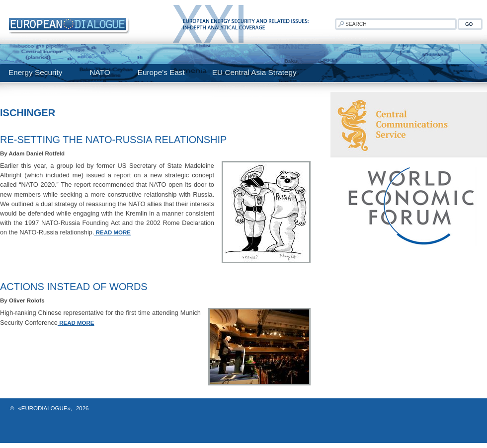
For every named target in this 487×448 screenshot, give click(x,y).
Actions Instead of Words (74, 287)
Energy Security (35, 72)
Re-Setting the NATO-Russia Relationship (113, 140)
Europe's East (161, 72)
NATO (100, 72)
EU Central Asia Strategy (254, 72)
